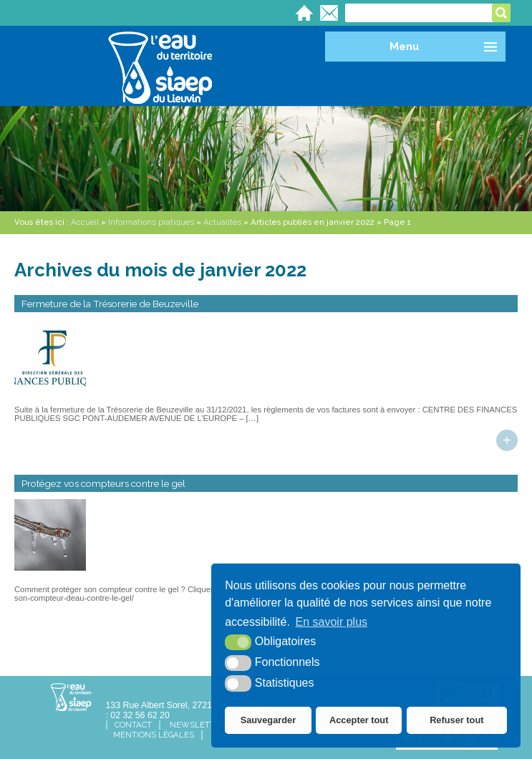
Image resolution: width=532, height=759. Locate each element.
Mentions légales (154, 735)
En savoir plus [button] (332, 622)
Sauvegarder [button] (269, 720)
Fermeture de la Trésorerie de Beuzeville (110, 304)
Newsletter (197, 725)
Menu (405, 47)
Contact (133, 725)
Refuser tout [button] (456, 720)
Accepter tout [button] (359, 720)
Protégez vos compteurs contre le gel (103, 483)
